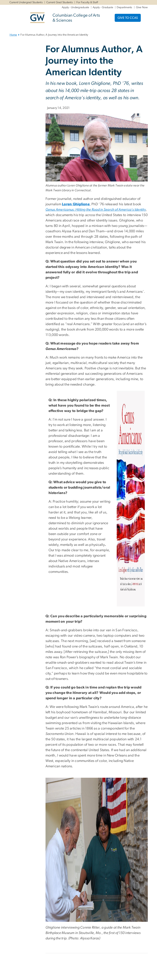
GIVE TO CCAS (128, 18)
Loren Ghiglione (76, 204)
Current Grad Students (60, 2)
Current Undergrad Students (26, 2)
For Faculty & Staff (87, 2)
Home (13, 35)
